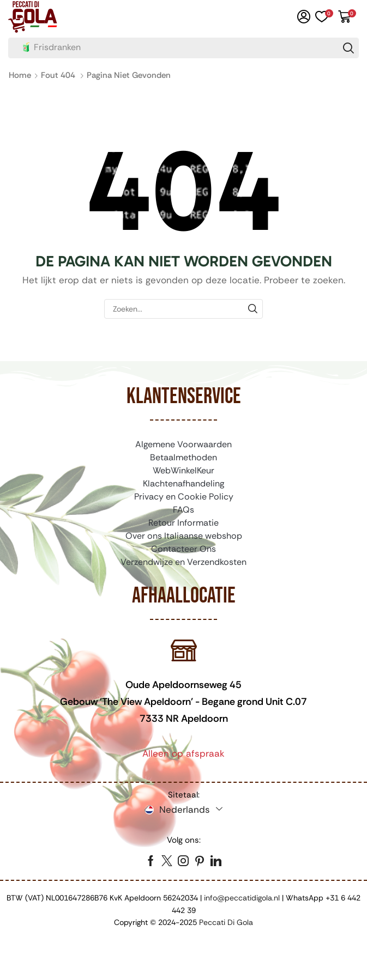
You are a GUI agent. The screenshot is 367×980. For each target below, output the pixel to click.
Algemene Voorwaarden (183, 444)
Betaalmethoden (183, 457)
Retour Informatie (183, 523)
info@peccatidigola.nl (242, 898)
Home (20, 75)
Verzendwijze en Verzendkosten (183, 562)
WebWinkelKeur (183, 470)
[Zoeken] (348, 48)
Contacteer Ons (183, 549)
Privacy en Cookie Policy (184, 497)
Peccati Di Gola (226, 922)
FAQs (183, 510)
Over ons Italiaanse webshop (184, 536)
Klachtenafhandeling (183, 483)
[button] (304, 17)
